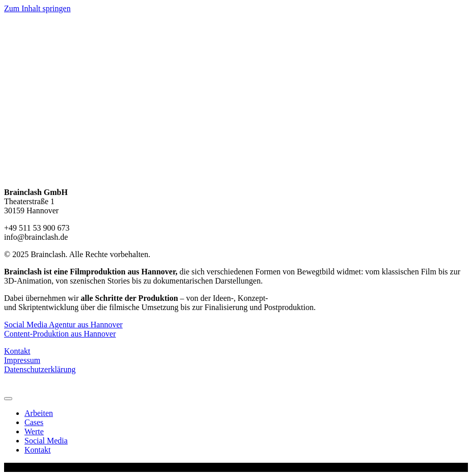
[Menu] (8, 399)
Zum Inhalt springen (37, 8)
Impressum (22, 360)
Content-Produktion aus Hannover (60, 334)
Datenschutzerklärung (40, 369)
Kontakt (17, 351)
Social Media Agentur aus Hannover (63, 325)
